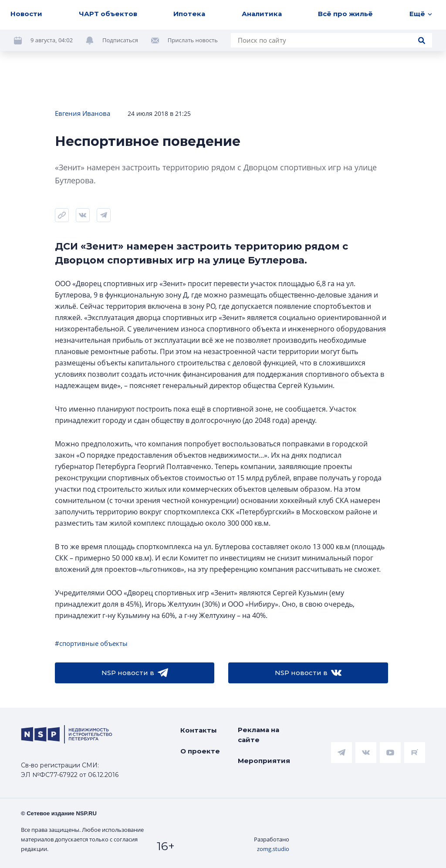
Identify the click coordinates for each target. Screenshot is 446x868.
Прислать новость (193, 40)
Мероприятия (264, 761)
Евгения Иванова (83, 113)
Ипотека (189, 14)
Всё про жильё (345, 14)
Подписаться (120, 40)
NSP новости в (135, 673)
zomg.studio (273, 849)
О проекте (200, 751)
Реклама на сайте (258, 735)
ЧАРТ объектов (108, 14)
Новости (26, 14)
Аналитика (262, 14)
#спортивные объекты (91, 643)
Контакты (199, 730)
